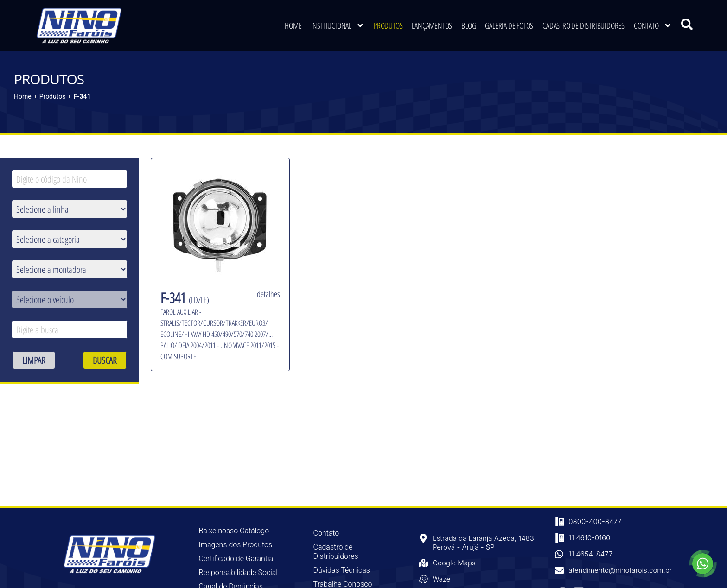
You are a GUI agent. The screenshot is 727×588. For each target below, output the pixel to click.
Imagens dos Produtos (235, 544)
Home (293, 25)
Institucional (338, 25)
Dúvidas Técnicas (342, 569)
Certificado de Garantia (236, 558)
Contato (653, 25)
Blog (469, 25)
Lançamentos (432, 25)
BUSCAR (105, 359)
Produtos (388, 25)
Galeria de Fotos (509, 25)
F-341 (82, 95)
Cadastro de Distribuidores (584, 25)
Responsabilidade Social (238, 572)
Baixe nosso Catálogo (234, 530)
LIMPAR (34, 359)
